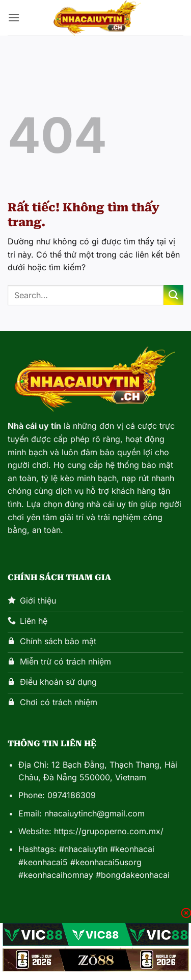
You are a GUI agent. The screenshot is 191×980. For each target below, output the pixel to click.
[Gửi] (173, 295)
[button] (14, 18)
